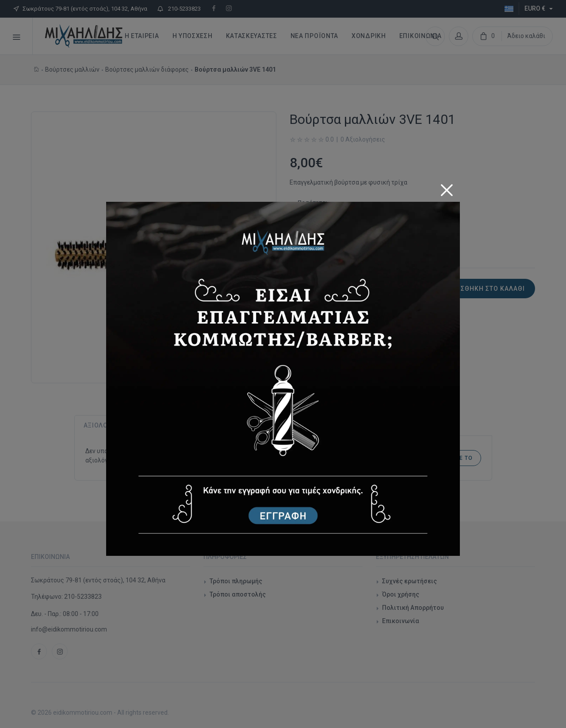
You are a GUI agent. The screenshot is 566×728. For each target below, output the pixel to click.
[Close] (447, 187)
